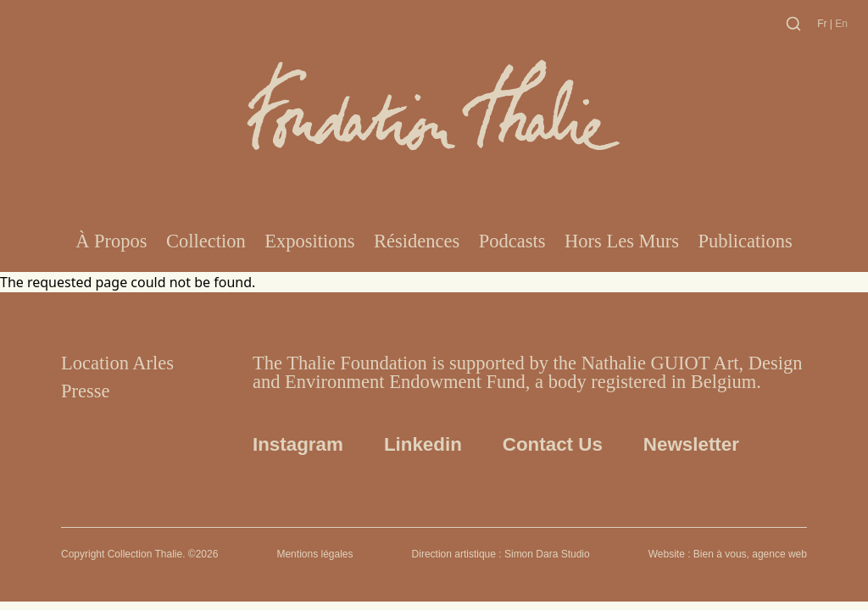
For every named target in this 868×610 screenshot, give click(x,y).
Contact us (553, 444)
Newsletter (691, 444)
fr (823, 24)
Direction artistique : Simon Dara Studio (501, 554)
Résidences (417, 241)
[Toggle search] (793, 24)
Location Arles (117, 363)
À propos (111, 241)
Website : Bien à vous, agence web (728, 554)
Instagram (298, 444)
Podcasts (512, 241)
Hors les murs (622, 241)
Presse (86, 391)
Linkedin (423, 444)
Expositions (309, 241)
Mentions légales (314, 554)
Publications (746, 241)
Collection (206, 241)
